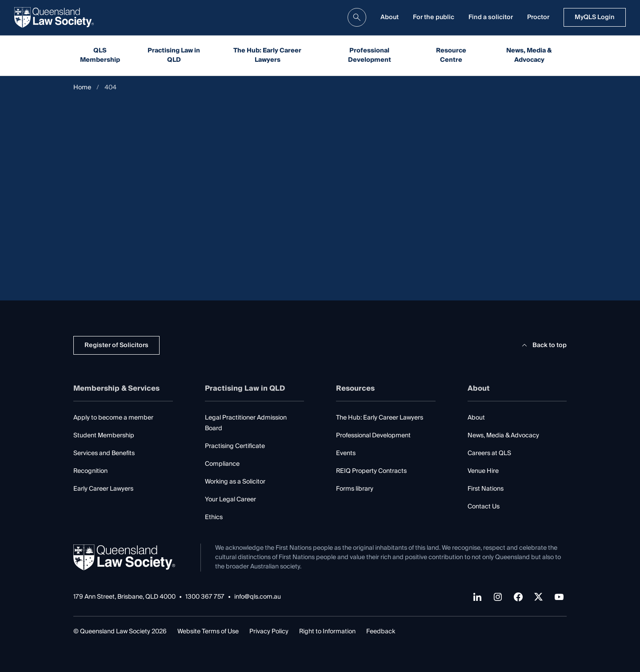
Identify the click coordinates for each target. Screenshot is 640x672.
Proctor (538, 17)
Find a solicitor (491, 17)
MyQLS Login (595, 17)
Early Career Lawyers (103, 489)
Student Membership (104, 436)
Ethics (214, 517)
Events (346, 453)
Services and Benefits (104, 453)
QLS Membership (100, 55)
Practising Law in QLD (174, 55)
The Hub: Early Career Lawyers (267, 55)
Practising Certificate (235, 446)
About (390, 17)
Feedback (381, 632)
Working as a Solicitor (235, 482)
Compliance (222, 464)
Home (82, 88)
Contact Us (484, 507)
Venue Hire (483, 471)
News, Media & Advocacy (529, 55)
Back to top (543, 345)
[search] (357, 17)
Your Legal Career (230, 500)
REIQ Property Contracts (371, 471)
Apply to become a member (113, 418)
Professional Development (370, 55)
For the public (434, 17)
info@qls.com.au (258, 597)
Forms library (355, 489)
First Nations (486, 489)
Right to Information (327, 632)
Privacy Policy (269, 632)
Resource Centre (451, 55)
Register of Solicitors (116, 345)
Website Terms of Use (208, 632)
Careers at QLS (489, 453)
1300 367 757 (205, 597)
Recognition (90, 471)
